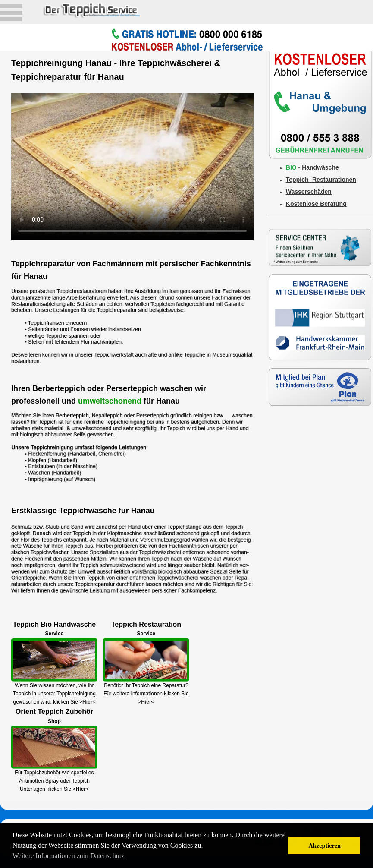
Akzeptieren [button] (324, 846)
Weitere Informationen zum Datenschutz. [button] (69, 856)
